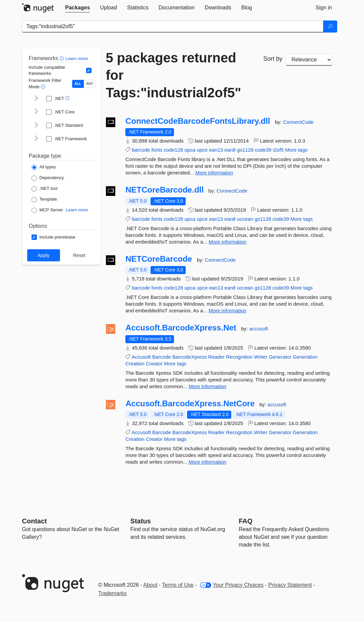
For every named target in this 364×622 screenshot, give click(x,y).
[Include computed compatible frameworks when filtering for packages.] (89, 70)
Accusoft (141, 357)
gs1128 (245, 150)
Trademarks (112, 593)
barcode (141, 150)
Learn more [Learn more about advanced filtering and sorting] (76, 59)
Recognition (239, 357)
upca (190, 150)
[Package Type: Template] (44, 200)
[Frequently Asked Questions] (246, 521)
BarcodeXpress (190, 357)
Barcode (162, 357)
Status (141, 521)
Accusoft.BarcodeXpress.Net (181, 328)
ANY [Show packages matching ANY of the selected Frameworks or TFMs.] (90, 84)
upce (202, 150)
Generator (280, 357)
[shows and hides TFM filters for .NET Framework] (36, 139)
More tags (296, 150)
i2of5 (278, 150)
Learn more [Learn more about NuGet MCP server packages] (77, 210)
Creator (154, 364)
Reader (216, 357)
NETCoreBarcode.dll (164, 190)
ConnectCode (298, 122)
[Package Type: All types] (44, 167)
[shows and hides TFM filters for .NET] (36, 99)
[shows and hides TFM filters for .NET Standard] (36, 125)
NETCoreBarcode (159, 259)
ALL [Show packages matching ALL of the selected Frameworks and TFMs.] (78, 84)
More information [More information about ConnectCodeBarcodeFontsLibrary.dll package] (214, 173)
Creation (135, 364)
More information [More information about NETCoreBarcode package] (227, 310)
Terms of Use (178, 585)
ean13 (216, 150)
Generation (305, 357)
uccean (245, 219)
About (150, 585)
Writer (261, 357)
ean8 (230, 150)
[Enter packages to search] (173, 27)
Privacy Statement (290, 585)
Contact (35, 521)
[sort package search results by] (309, 60)
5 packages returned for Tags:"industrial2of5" (174, 75)
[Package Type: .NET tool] (45, 189)
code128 (174, 150)
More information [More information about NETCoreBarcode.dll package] (227, 242)
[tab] (78, 8)
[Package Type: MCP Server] (47, 210)
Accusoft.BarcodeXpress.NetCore (190, 404)
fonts (157, 150)
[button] (63, 58)
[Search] (330, 27)
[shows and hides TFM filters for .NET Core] (36, 112)
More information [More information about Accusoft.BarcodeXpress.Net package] (208, 386)
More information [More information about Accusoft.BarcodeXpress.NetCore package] (208, 462)
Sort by (273, 59)
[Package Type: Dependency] (48, 178)
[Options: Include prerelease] (53, 237)
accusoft (258, 329)
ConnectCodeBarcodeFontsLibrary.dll (198, 121)
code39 (263, 150)
